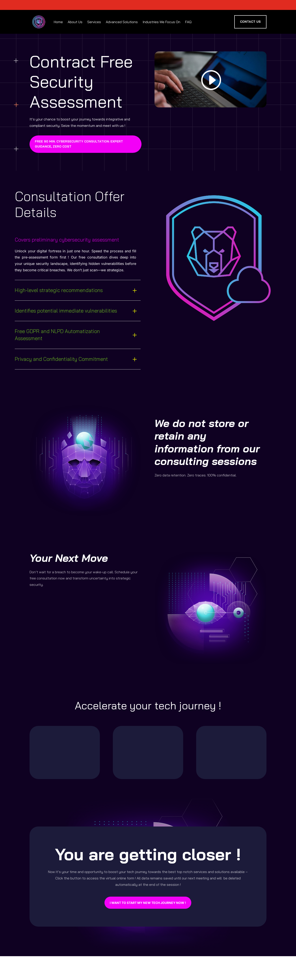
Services (94, 22)
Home (58, 22)
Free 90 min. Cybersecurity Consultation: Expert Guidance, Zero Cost (79, 144)
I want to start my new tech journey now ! (148, 903)
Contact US (250, 22)
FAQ (188, 22)
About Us (75, 22)
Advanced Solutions (122, 22)
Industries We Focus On (161, 22)
